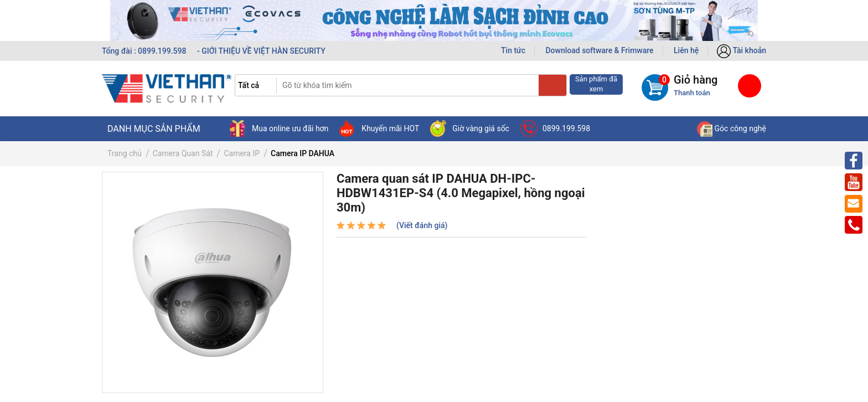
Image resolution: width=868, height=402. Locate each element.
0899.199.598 (555, 128)
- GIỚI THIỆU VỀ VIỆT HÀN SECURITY (261, 51)
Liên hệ (686, 50)
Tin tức (513, 50)
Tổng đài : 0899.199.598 (145, 51)
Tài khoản (742, 50)
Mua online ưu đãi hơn (279, 128)
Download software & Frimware (599, 50)
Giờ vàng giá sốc (470, 128)
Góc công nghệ (732, 128)
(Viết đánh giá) (422, 225)
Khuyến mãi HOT (379, 128)
